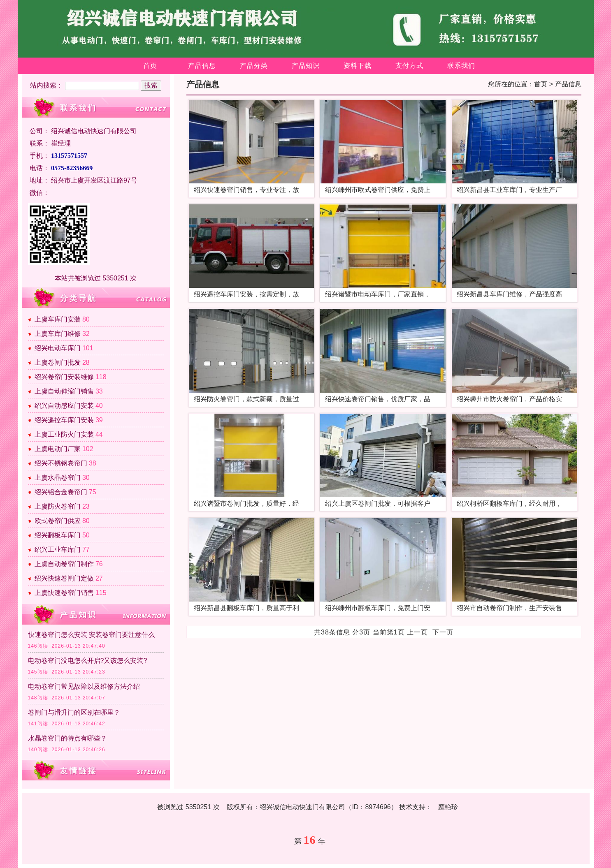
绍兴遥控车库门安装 (64, 420)
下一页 (443, 632)
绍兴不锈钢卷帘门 (61, 463)
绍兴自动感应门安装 (64, 406)
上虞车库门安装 (58, 319)
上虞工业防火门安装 (64, 434)
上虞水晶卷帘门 (58, 478)
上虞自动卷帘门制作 (64, 564)
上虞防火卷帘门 (58, 506)
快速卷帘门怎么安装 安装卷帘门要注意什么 (91, 635)
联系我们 (461, 66)
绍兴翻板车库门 (58, 535)
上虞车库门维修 (58, 334)
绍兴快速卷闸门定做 (64, 578)
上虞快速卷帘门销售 (64, 593)
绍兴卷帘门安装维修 (64, 377)
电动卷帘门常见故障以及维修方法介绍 (84, 686)
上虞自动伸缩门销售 (64, 391)
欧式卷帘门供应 (58, 521)
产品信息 (202, 66)
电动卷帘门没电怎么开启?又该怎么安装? (88, 661)
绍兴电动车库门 (58, 348)
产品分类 (254, 66)
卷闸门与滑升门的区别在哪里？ (74, 712)
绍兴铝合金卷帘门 (61, 492)
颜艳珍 (448, 807)
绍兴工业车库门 (58, 550)
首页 (150, 66)
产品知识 (306, 66)
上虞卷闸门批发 (58, 362)
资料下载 (358, 66)
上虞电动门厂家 (58, 449)
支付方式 (409, 66)
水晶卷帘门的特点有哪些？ (67, 738)
